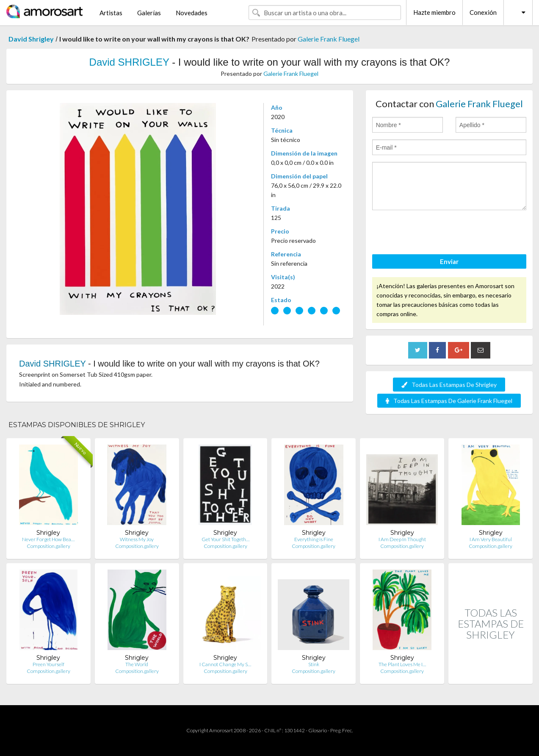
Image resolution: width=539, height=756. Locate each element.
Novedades (192, 13)
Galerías (149, 13)
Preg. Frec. (341, 730)
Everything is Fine (314, 539)
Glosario (318, 730)
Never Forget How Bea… (48, 539)
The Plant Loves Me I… (402, 664)
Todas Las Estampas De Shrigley (449, 385)
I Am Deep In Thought (402, 539)
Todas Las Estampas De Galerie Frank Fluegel (449, 401)
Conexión (483, 12)
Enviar (449, 261)
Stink (314, 664)
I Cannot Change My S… (225, 664)
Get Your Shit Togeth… (225, 539)
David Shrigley (31, 39)
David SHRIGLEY (129, 62)
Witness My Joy (137, 539)
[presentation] (437, 233)
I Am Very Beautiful (491, 539)
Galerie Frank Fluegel (329, 39)
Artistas (111, 13)
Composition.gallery (48, 546)
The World (137, 664)
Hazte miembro (434, 12)
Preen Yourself (48, 664)
